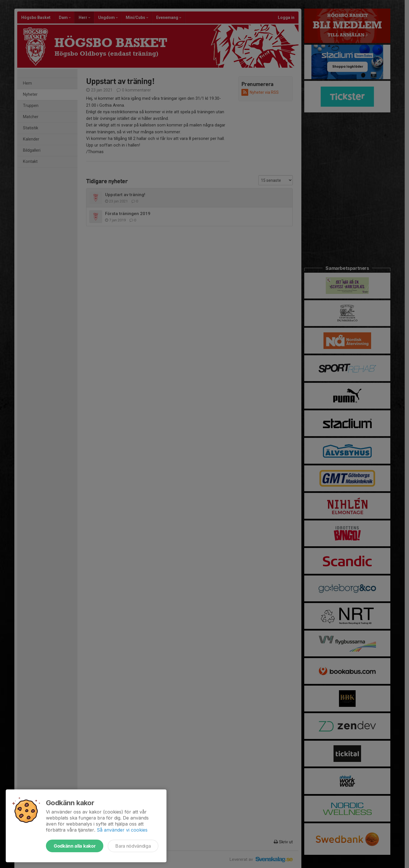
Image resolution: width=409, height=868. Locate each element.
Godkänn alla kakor (75, 846)
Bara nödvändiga (133, 846)
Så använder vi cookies (122, 830)
